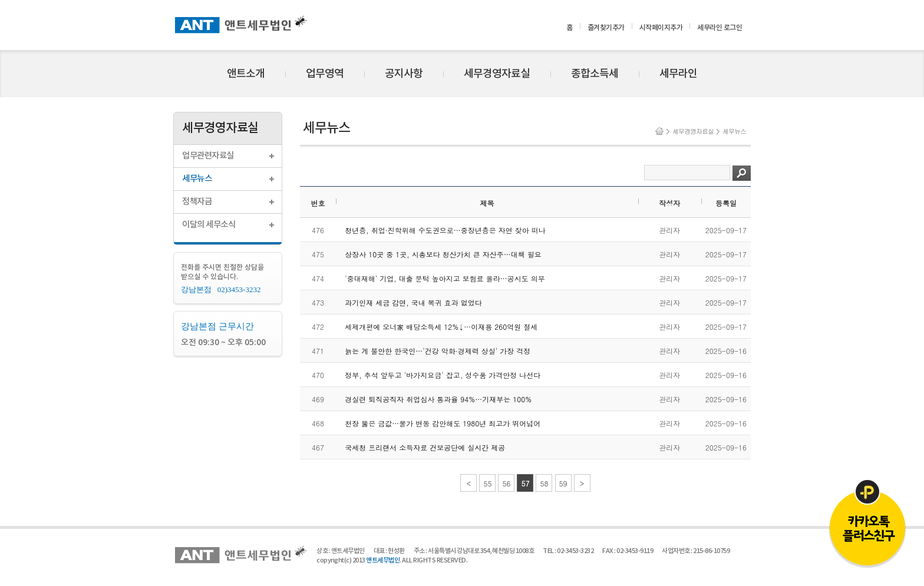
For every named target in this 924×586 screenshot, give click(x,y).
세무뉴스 (197, 179)
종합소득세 (595, 74)
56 (506, 483)
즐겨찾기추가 (606, 28)
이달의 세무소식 (209, 225)
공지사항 (404, 74)
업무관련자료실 (208, 156)
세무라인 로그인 (720, 28)
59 (563, 483)
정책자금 (197, 202)
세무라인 (678, 74)
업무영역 (325, 74)
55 (487, 483)
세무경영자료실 (497, 74)
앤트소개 (246, 74)
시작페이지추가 (661, 28)
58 (544, 483)
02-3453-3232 (575, 551)
